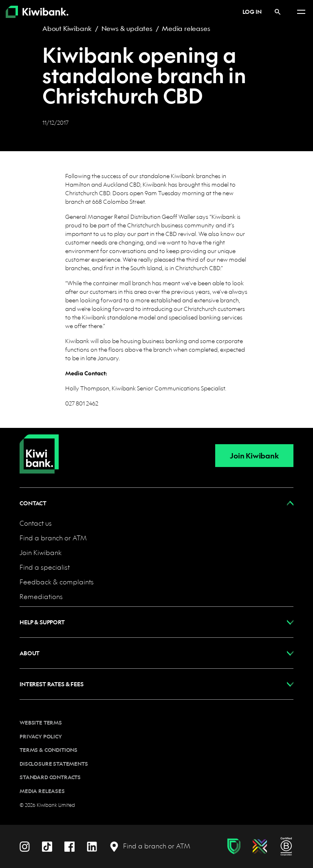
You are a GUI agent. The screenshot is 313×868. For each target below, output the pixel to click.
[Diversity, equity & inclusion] (260, 846)
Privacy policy (41, 736)
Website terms (41, 723)
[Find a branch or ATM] (150, 846)
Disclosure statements (54, 764)
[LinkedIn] (92, 846)
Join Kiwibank (254, 456)
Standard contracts (50, 777)
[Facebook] (69, 846)
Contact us (36, 523)
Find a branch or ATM (53, 538)
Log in (247, 11)
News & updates (127, 28)
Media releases (186, 28)
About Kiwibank (67, 28)
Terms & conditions (48, 750)
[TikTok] (47, 846)
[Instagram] (25, 846)
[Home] (39, 447)
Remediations (41, 596)
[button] (156, 503)
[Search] (278, 12)
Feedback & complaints (57, 582)
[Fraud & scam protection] (234, 846)
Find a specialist (45, 567)
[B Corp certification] (286, 846)
